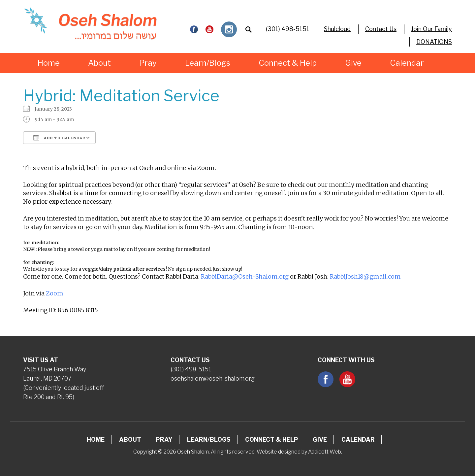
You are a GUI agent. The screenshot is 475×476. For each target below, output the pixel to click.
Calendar (407, 63)
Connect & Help (288, 63)
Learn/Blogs (208, 63)
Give (353, 63)
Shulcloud (337, 29)
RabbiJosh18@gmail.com (365, 276)
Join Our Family (431, 29)
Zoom (55, 293)
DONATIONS (434, 42)
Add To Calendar (59, 138)
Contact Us (381, 29)
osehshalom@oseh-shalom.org (213, 378)
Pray (148, 63)
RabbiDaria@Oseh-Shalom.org (245, 276)
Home (49, 63)
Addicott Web (325, 452)
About (99, 63)
